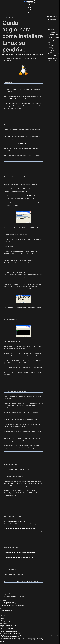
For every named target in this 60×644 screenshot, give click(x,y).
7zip (23, 476)
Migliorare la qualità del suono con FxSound (53, 46)
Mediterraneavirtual (5, 612)
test (17, 139)
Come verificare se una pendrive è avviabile (13, 597)
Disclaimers (3, 617)
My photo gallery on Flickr (7, 610)
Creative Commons (26, 638)
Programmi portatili (20, 581)
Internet (30, 11)
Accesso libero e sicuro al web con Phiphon (52, 51)
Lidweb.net (3, 604)
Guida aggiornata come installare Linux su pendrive (23, 36)
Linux (13, 581)
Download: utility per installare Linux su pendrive (20, 553)
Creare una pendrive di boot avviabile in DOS (19, 558)
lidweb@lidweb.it (8, 622)
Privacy (2, 619)
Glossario (30, 12)
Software (30, 8)
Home (30, 6)
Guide (30, 9)
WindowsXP (36, 581)
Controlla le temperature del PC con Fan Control (53, 59)
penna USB (11, 137)
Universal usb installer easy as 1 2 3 (17, 522)
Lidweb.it (3, 602)
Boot (9, 581)
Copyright (2, 635)
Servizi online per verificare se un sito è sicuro (14, 593)
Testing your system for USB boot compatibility (21, 529)
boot (24, 356)
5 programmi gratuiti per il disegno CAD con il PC (53, 41)
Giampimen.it (4, 606)
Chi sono (3, 615)
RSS (2, 620)
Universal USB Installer (11, 99)
